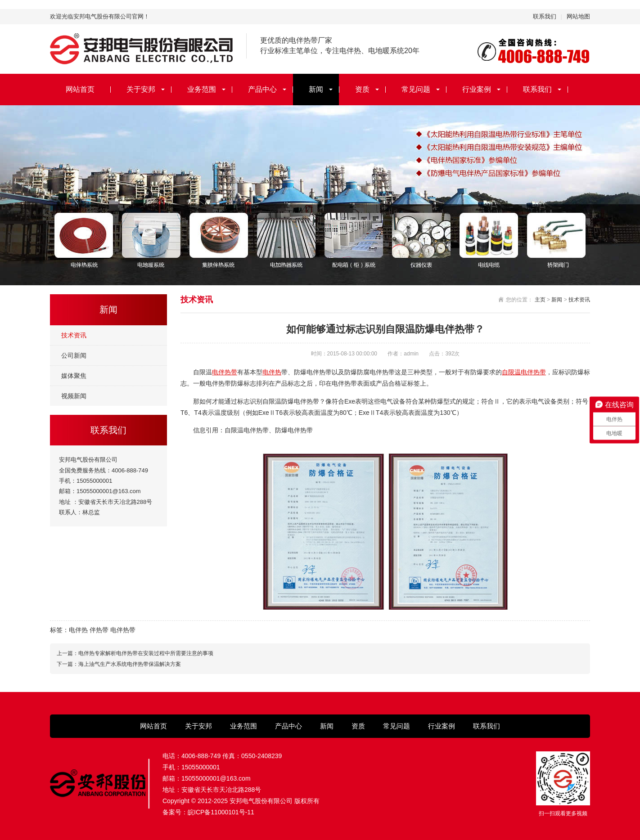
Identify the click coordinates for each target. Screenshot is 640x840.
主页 (540, 300)
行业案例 (477, 89)
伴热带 (99, 630)
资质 (362, 89)
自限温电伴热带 (524, 372)
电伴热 (272, 372)
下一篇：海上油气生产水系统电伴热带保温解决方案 (119, 664)
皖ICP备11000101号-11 (221, 812)
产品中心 (262, 89)
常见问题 (416, 89)
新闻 (316, 89)
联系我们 (545, 16)
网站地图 (578, 16)
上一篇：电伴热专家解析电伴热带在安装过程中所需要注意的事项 (135, 653)
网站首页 (80, 89)
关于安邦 (141, 89)
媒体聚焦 (74, 376)
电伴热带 (225, 372)
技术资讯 (74, 335)
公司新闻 (74, 355)
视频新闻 (74, 396)
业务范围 (202, 89)
